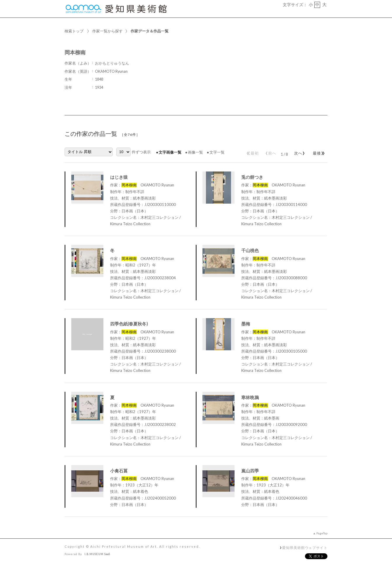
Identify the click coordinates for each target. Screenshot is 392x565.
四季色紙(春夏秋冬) (129, 324)
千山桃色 (250, 250)
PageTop (322, 533)
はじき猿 (119, 177)
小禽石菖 (119, 471)
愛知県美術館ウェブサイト (305, 547)
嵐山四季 (250, 471)
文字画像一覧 (170, 152)
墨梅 (246, 324)
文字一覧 (217, 152)
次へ (299, 152)
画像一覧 (195, 152)
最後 (318, 152)
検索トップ (74, 31)
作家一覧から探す (107, 31)
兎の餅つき (252, 177)
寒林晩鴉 (250, 397)
